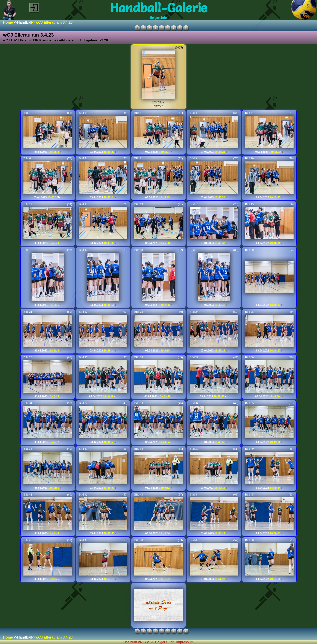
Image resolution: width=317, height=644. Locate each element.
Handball (25, 22)
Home (8, 22)
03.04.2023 (41, 152)
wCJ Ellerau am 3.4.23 (54, 22)
